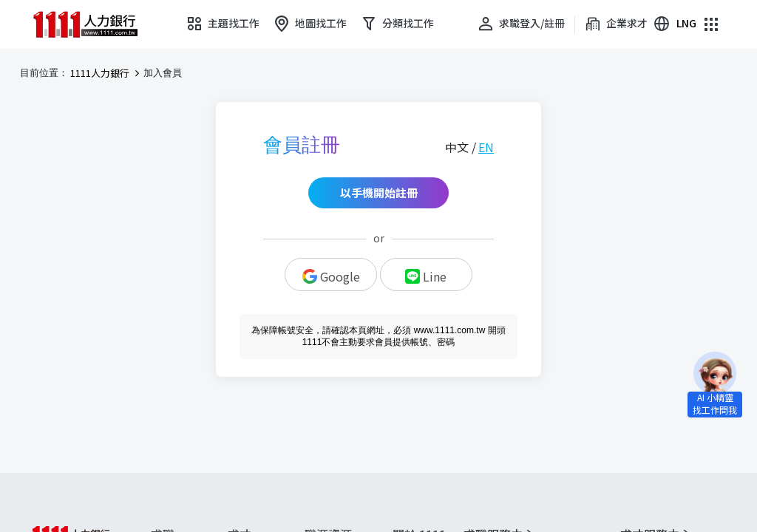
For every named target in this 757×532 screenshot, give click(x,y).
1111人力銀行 (100, 73)
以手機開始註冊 (379, 192)
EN (486, 147)
